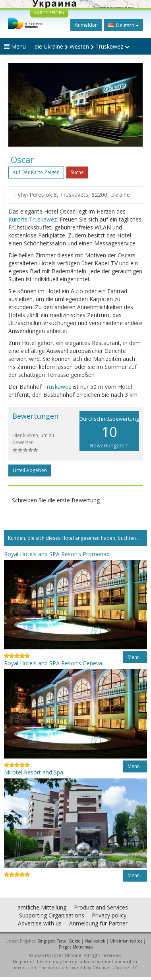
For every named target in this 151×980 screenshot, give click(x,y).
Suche (77, 172)
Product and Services (101, 907)
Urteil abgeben (30, 470)
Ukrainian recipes (126, 941)
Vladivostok (95, 941)
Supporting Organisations (52, 915)
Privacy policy (109, 915)
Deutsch (123, 25)
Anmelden (86, 25)
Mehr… (135, 657)
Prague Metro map (76, 947)
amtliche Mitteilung (42, 907)
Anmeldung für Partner (98, 923)
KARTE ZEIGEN (49, 13)
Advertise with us (40, 923)
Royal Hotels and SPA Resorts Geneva (53, 663)
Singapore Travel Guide (59, 941)
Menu (15, 46)
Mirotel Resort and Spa (34, 772)
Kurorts (18, 219)
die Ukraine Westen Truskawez (82, 46)
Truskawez (43, 219)
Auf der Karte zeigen (36, 172)
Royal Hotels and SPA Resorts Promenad (57, 554)
